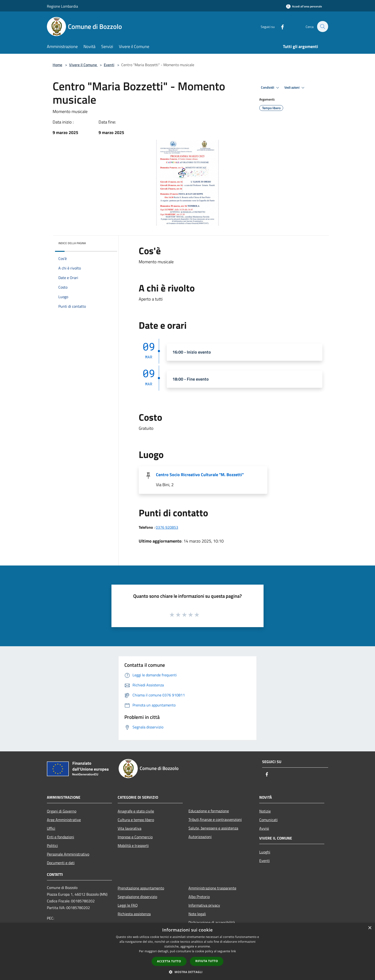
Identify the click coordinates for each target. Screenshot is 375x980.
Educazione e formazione (209, 811)
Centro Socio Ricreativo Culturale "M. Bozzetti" (200, 475)
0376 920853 (167, 527)
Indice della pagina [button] (72, 243)
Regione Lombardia (62, 6)
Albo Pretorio (199, 897)
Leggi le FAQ (128, 905)
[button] (187, 972)
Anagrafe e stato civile (136, 811)
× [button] (370, 928)
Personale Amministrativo (68, 854)
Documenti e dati (61, 863)
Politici (52, 845)
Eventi (109, 65)
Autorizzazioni (200, 837)
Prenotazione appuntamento (141, 888)
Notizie (265, 811)
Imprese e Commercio (135, 837)
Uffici (51, 828)
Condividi (271, 88)
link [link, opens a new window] (234, 951)
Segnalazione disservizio (137, 897)
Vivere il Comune (83, 65)
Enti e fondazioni (61, 837)
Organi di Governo (62, 811)
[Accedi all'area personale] (304, 6)
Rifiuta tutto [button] (207, 961)
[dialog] (187, 951)
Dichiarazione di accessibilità (212, 922)
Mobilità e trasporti (133, 845)
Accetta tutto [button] (169, 961)
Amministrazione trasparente (212, 888)
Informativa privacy (204, 905)
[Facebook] (280, 26)
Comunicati (268, 820)
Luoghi (265, 852)
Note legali (197, 914)
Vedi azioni (295, 88)
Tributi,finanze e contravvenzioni (215, 819)
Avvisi (264, 828)
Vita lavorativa (130, 828)
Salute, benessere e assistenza (213, 828)
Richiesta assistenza (134, 914)
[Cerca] (322, 27)
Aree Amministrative (64, 820)
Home (57, 65)
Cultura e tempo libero (136, 820)
